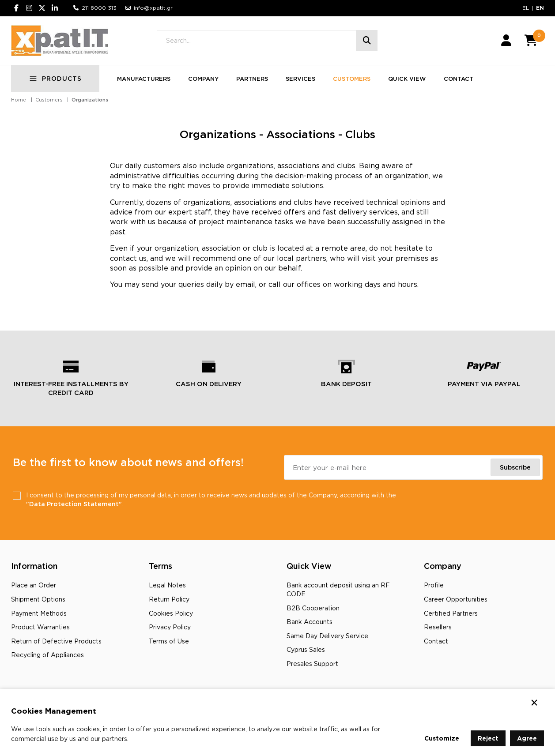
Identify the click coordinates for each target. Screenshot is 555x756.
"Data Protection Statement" (74, 504)
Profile (434, 585)
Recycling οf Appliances (47, 655)
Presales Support (312, 664)
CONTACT (459, 79)
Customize (442, 738)
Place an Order (34, 585)
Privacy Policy (170, 627)
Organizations (90, 100)
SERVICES (300, 79)
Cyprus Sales (306, 649)
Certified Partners (451, 613)
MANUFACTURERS (144, 79)
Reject (488, 738)
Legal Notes (167, 585)
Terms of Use (169, 641)
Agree (527, 738)
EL (526, 8)
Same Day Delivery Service (327, 636)
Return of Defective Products (56, 641)
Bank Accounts (310, 622)
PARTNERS (252, 79)
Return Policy (169, 599)
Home (19, 100)
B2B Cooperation (313, 608)
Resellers (438, 627)
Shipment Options (38, 599)
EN (540, 8)
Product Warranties (40, 627)
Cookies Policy (171, 613)
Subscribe (515, 467)
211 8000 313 (99, 8)
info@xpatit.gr (153, 8)
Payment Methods (39, 613)
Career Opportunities (456, 599)
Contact (436, 641)
